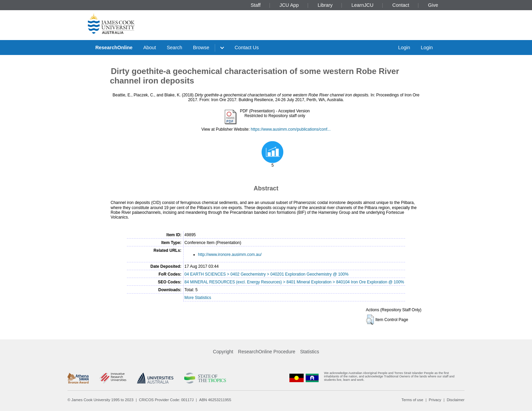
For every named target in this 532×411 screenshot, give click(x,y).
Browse (201, 48)
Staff (256, 5)
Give (433, 5)
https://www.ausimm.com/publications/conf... (291, 129)
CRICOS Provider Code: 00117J (166, 400)
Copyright (223, 352)
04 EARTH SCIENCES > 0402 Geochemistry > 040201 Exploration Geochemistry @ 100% (267, 274)
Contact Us (247, 48)
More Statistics (198, 298)
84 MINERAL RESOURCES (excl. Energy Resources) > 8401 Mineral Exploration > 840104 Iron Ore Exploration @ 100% (294, 282)
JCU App (289, 5)
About (150, 48)
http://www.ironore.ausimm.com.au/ (230, 255)
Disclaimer (456, 400)
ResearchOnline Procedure (267, 352)
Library (325, 5)
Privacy (435, 400)
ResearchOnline (114, 48)
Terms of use (412, 400)
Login (404, 48)
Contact (401, 5)
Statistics (309, 352)
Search (174, 48)
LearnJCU (363, 5)
